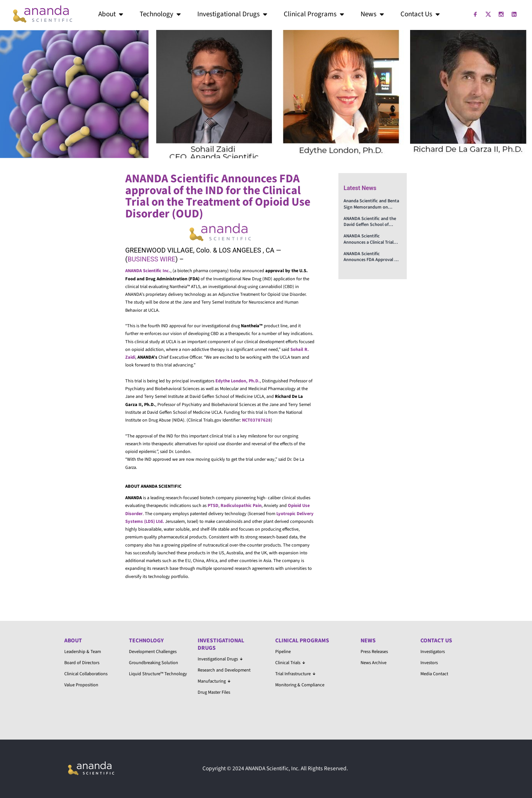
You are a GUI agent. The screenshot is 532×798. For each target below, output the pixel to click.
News (373, 14)
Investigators (433, 652)
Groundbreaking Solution (154, 663)
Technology (161, 14)
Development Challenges (153, 652)
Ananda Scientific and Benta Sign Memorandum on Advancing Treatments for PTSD (371, 204)
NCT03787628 (256, 420)
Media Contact (434, 674)
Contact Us (421, 14)
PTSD (213, 505)
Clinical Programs (315, 14)
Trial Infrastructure (295, 674)
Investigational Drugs (233, 14)
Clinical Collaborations (86, 674)
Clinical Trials (290, 663)
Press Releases (374, 652)
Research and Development (224, 670)
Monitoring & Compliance (300, 685)
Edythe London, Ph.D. (238, 381)
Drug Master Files (214, 692)
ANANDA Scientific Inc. (148, 271)
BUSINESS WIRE (151, 259)
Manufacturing (214, 681)
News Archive (374, 663)
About (111, 14)
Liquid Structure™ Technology (158, 674)
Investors (429, 663)
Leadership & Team (83, 652)
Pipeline (283, 652)
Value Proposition (81, 685)
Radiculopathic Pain (241, 505)
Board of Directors (82, 663)
